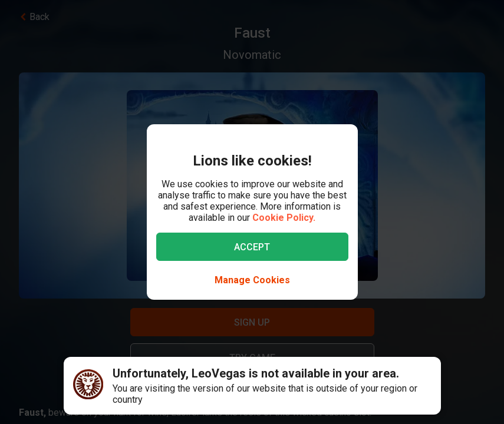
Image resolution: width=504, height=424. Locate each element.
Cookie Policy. (284, 218)
